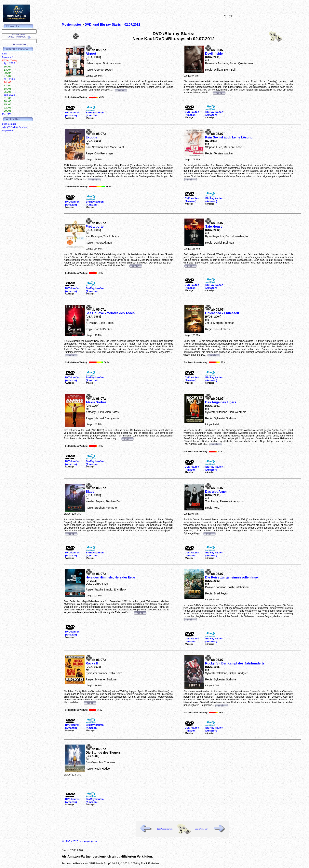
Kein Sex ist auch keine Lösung (229, 137)
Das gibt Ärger (216, 492)
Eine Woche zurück (165, 829)
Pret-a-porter (95, 227)
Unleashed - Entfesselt (222, 313)
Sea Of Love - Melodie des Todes (110, 313)
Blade (90, 492)
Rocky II (92, 663)
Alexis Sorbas (96, 402)
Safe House (214, 227)
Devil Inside (214, 54)
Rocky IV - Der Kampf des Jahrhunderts (235, 663)
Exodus (91, 137)
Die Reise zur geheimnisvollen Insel (232, 577)
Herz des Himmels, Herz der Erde (110, 577)
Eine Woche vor (201, 829)
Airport (91, 54)
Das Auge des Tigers (221, 402)
